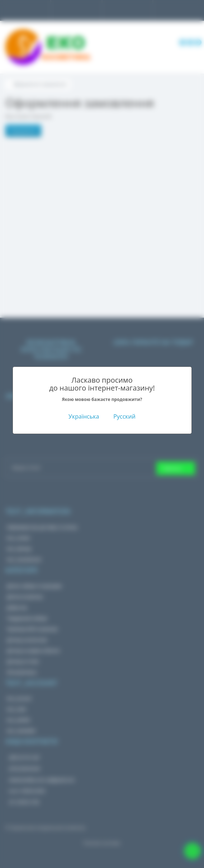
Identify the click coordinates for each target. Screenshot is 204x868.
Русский (124, 416)
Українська (84, 416)
